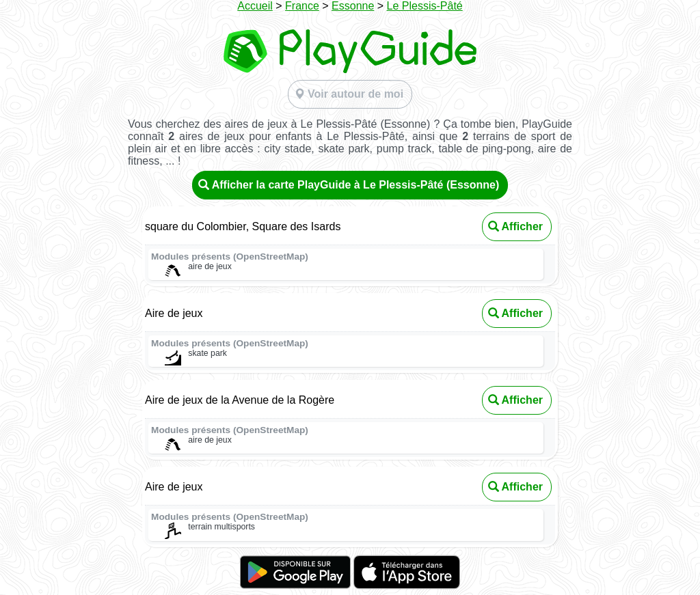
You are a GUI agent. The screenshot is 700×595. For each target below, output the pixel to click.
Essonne (353, 6)
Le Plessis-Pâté (425, 6)
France (302, 6)
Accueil (255, 6)
